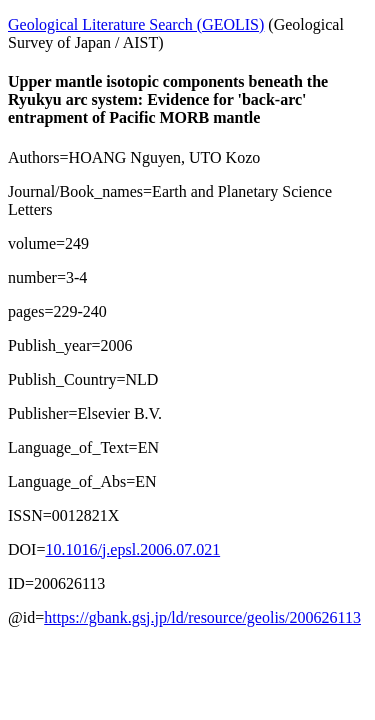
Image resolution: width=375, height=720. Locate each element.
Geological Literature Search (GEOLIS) (136, 24)
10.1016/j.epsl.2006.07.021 (132, 549)
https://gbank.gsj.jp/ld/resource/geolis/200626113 (202, 617)
